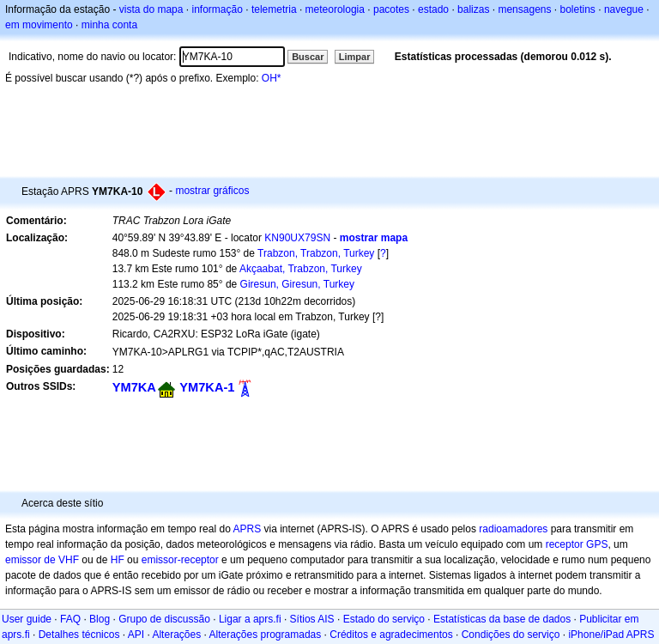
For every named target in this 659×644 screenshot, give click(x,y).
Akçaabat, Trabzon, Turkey (301, 269)
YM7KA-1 (207, 387)
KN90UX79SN (297, 238)
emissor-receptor (180, 560)
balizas (473, 9)
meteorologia (335, 9)
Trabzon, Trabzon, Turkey (316, 253)
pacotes (391, 9)
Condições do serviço (511, 635)
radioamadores (513, 529)
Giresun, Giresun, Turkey (297, 284)
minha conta (109, 25)
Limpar (355, 57)
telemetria (274, 9)
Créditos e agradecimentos (391, 635)
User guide (27, 619)
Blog (100, 619)
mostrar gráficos (212, 191)
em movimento (39, 25)
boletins (578, 9)
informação (217, 9)
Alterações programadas (266, 635)
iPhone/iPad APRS (611, 635)
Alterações (176, 635)
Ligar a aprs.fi (250, 619)
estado (433, 9)
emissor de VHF (42, 560)
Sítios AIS (312, 619)
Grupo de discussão (164, 619)
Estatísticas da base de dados (502, 619)
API (136, 635)
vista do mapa (151, 9)
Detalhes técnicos (79, 635)
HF (118, 560)
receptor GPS (577, 544)
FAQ (70, 619)
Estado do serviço (384, 619)
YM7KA (134, 387)
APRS (247, 529)
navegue (624, 9)
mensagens (524, 9)
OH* (272, 78)
